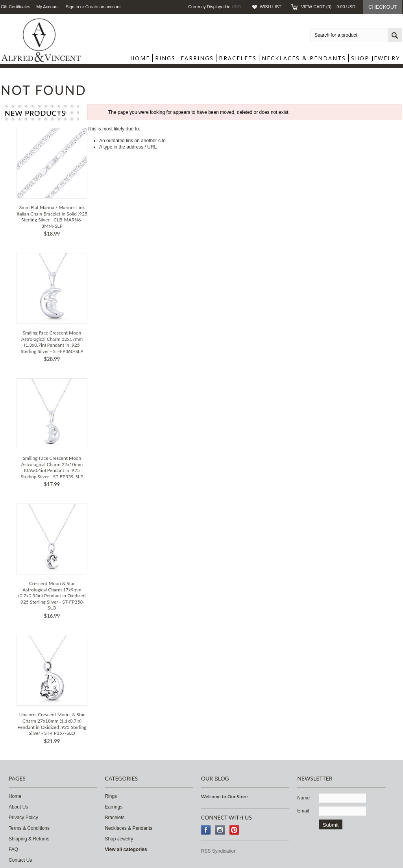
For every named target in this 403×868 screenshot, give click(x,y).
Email (303, 811)
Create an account (103, 7)
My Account (47, 7)
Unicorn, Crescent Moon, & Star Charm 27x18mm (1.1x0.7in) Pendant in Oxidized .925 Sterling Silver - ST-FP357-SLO (52, 724)
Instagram (220, 830)
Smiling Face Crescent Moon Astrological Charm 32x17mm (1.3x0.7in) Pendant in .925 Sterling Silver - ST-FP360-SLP (52, 342)
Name (303, 798)
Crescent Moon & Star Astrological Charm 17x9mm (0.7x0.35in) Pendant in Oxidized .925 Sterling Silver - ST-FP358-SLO (52, 596)
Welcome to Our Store (225, 796)
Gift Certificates (16, 7)
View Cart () (328, 7)
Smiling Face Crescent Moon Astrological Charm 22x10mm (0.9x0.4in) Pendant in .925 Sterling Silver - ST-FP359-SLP (52, 467)
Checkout (383, 7)
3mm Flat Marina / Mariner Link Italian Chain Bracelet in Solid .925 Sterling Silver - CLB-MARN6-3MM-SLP (52, 217)
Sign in (72, 7)
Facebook (206, 830)
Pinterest (234, 830)
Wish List (271, 7)
